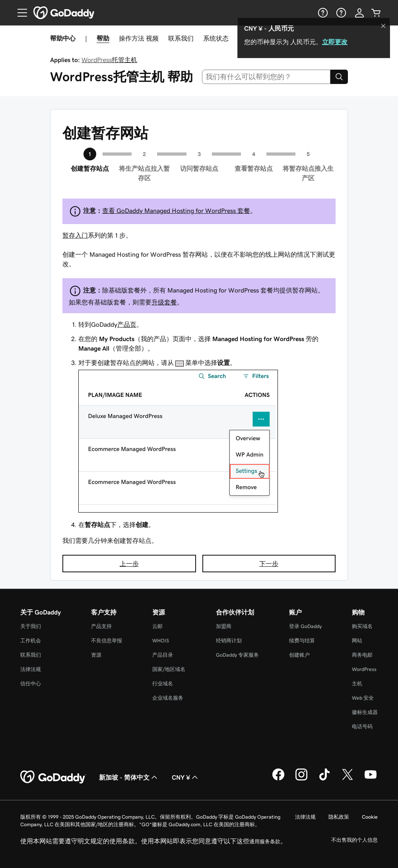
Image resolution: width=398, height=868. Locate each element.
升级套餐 (164, 302)
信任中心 (31, 684)
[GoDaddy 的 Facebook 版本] (278, 779)
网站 (357, 641)
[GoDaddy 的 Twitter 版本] (348, 779)
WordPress (364, 669)
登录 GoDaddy (305, 626)
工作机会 (31, 641)
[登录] (359, 13)
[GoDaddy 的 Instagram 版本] (301, 779)
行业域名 (163, 684)
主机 (357, 684)
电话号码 (362, 727)
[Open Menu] (19, 13)
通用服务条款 (265, 842)
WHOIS (161, 641)
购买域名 (362, 626)
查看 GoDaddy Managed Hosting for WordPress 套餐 (176, 211)
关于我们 (31, 626)
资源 (96, 655)
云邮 (157, 626)
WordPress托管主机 (109, 60)
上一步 (129, 564)
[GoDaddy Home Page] (53, 777)
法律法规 (31, 669)
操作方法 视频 (139, 38)
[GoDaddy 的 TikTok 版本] (324, 779)
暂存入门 (75, 235)
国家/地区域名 (169, 669)
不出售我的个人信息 (354, 840)
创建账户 (299, 655)
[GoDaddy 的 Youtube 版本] (371, 779)
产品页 (127, 324)
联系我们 (181, 38)
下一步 (269, 564)
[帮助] (322, 13)
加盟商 (224, 626)
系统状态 (216, 38)
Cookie (370, 817)
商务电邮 (362, 655)
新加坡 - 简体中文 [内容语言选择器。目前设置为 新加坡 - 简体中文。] (129, 777)
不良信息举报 (107, 641)
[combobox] (266, 77)
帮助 (103, 38)
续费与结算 (302, 641)
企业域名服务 (168, 698)
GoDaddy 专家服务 (237, 655)
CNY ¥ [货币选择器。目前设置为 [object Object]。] (186, 777)
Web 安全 (363, 698)
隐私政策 (339, 817)
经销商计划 (229, 641)
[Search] (339, 77)
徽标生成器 (365, 712)
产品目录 (163, 655)
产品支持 (101, 626)
